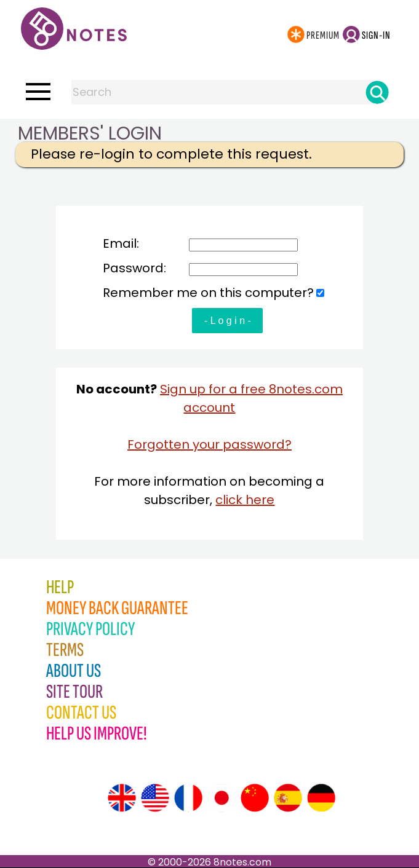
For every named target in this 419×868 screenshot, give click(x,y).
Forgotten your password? (209, 444)
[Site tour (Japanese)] (221, 798)
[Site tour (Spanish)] (288, 798)
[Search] (377, 92)
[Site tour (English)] (122, 798)
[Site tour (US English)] (155, 798)
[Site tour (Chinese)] (255, 798)
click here (245, 500)
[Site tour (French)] (188, 798)
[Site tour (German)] (321, 798)
